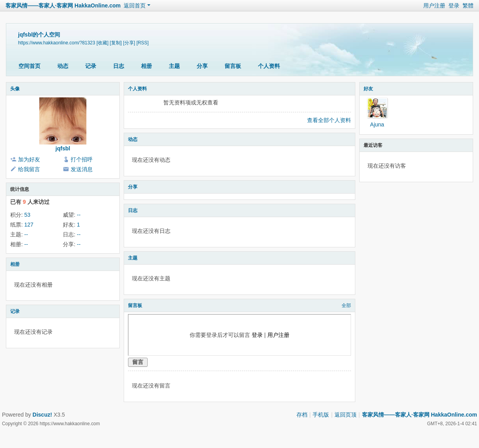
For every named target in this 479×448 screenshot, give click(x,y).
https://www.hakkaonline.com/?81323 (57, 43)
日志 (119, 66)
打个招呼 (82, 159)
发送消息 (82, 169)
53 (27, 215)
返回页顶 (346, 415)
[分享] (129, 43)
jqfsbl (63, 148)
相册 (146, 66)
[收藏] (103, 43)
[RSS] (142, 43)
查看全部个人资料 (329, 120)
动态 (63, 66)
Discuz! (42, 415)
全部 (346, 305)
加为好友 (29, 159)
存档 (302, 415)
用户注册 (434, 5)
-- (79, 215)
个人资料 (269, 66)
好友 (368, 89)
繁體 (468, 5)
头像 (15, 89)
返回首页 (135, 5)
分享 (202, 66)
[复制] (116, 43)
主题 (174, 66)
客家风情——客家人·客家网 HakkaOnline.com (63, 5)
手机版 (321, 415)
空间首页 (29, 66)
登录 (454, 5)
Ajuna (377, 124)
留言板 (233, 66)
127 (29, 225)
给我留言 (29, 169)
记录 (91, 66)
